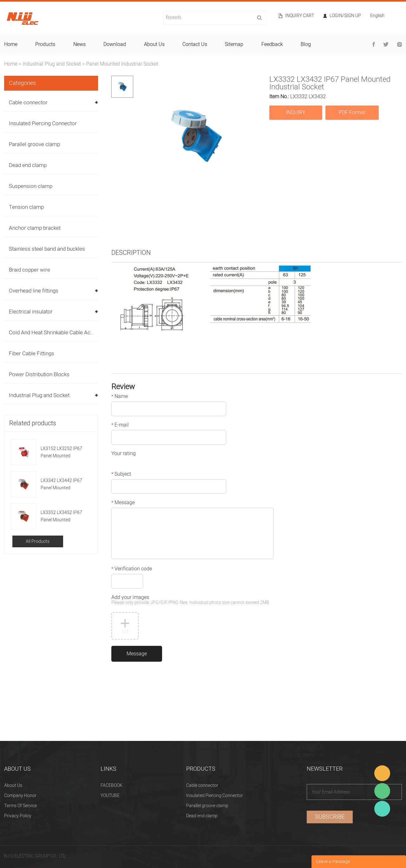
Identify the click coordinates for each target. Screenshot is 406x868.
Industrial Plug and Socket (52, 64)
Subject (121, 475)
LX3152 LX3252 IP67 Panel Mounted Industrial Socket (61, 452)
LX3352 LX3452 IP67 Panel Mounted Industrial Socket (61, 516)
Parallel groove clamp (34, 144)
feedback (272, 44)
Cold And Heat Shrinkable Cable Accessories (61, 333)
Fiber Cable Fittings (32, 354)
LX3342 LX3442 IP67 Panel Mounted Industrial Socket (61, 484)
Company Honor (20, 796)
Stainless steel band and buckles (47, 249)
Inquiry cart (300, 16)
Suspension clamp (31, 186)
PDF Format (352, 113)
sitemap (234, 44)
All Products (38, 541)
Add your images (191, 600)
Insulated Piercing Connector (43, 123)
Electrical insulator (31, 312)
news (79, 44)
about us (154, 44)
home (11, 44)
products (45, 44)
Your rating (124, 454)
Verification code (132, 569)
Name (120, 397)
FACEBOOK (111, 785)
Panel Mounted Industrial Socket (122, 64)
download (115, 44)
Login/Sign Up (345, 16)
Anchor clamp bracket (35, 228)
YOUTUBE (110, 796)
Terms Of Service (20, 806)
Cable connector (28, 103)
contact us (195, 44)
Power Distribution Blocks (39, 374)
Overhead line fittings (34, 291)
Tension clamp (26, 207)
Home (11, 64)
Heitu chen (382, 809)
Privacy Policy (18, 816)
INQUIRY (296, 113)
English (377, 16)
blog (306, 44)
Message (123, 503)
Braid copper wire (29, 270)
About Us (13, 785)
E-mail (120, 426)
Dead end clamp (28, 165)
